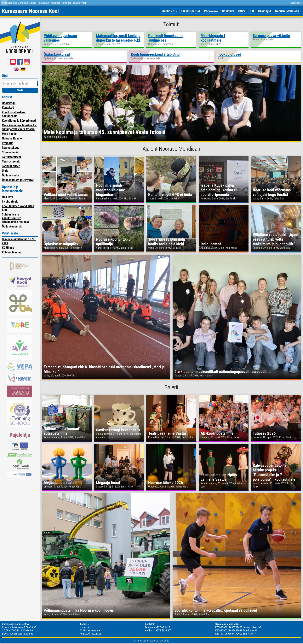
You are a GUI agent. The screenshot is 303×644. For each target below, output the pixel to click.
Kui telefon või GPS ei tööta (170, 195)
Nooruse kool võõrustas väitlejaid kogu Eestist (272, 192)
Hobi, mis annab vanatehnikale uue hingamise (111, 190)
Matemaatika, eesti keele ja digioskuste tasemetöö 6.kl (118, 38)
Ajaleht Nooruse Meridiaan (171, 149)
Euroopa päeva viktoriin (271, 36)
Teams (76, 3)
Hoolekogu (9, 103)
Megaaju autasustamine (63, 483)
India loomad (211, 244)
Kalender (55, 3)
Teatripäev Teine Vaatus (167, 433)
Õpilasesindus (11, 175)
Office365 (66, 3)
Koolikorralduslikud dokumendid (14, 114)
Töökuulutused (11, 166)
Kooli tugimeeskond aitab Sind (155, 54)
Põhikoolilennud (12, 252)
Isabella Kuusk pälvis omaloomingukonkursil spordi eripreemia (219, 190)
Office (242, 11)
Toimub (171, 24)
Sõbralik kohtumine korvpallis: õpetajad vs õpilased (216, 610)
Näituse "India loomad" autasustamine (62, 431)
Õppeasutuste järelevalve (18, 180)
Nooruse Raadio (12, 138)
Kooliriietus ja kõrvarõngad (19, 121)
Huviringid (265, 11)
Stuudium (228, 11)
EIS (252, 11)
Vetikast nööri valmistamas (66, 195)
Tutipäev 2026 (264, 433)
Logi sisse (296, 3)
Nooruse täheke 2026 (166, 483)
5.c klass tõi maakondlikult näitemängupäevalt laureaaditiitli (223, 372)
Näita (20, 90)
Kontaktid (8, 108)
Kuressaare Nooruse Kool (30, 11)
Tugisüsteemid (11, 161)
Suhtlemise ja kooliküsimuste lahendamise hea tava (16, 218)
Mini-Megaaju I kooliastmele (213, 38)
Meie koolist (10, 134)
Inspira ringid (10, 201)
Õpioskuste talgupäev (61, 244)
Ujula (5, 171)
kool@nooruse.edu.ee (21, 634)
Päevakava (43, 3)
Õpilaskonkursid (12, 226)
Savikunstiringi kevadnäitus (118, 430)
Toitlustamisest (11, 157)
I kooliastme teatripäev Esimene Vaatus (219, 477)
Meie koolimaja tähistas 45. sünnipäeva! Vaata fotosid (19, 127)
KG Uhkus (8, 248)
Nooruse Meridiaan (18, 3)
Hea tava (8, 197)
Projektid (8, 143)
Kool (4, 3)
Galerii (33, 3)
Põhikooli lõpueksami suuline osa (165, 38)
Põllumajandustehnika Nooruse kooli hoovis (79, 610)
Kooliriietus (169, 11)
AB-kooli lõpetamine (217, 433)
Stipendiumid (10, 152)
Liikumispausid (190, 11)
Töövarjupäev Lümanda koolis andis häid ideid (167, 242)
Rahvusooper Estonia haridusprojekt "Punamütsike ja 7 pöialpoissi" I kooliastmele (274, 472)
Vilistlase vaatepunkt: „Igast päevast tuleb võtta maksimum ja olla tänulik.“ (276, 239)
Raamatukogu (11, 148)
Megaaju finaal (108, 483)
